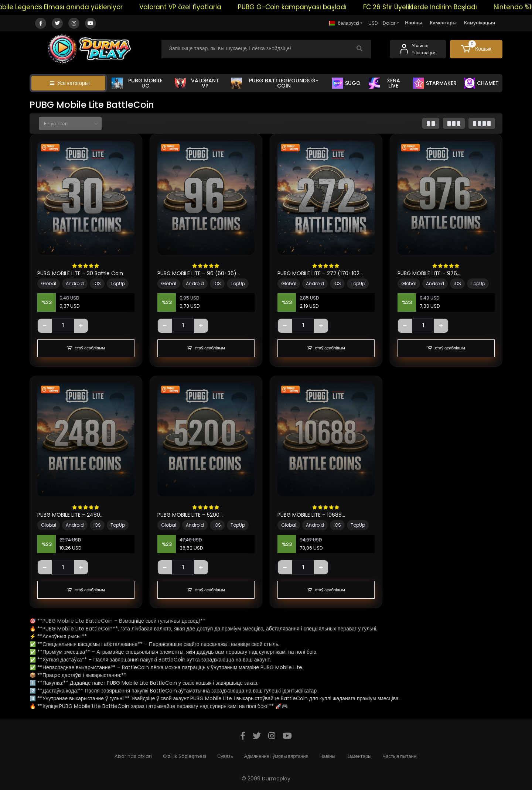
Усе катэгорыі (70, 83)
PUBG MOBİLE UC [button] (137, 83)
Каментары (443, 23)
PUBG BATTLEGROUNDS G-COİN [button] (275, 83)
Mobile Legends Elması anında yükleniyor (75, 7)
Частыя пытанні (400, 756)
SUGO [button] (346, 83)
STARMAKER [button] (435, 83)
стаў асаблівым (86, 348)
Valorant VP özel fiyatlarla (197, 7)
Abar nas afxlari (133, 756)
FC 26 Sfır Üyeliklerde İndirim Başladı (437, 7)
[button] (476, 49)
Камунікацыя (480, 23)
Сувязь (225, 756)
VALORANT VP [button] (197, 83)
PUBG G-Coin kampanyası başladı (309, 7)
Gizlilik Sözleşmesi (185, 756)
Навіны (414, 23)
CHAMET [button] (481, 83)
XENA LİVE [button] (384, 83)
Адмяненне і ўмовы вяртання (276, 756)
